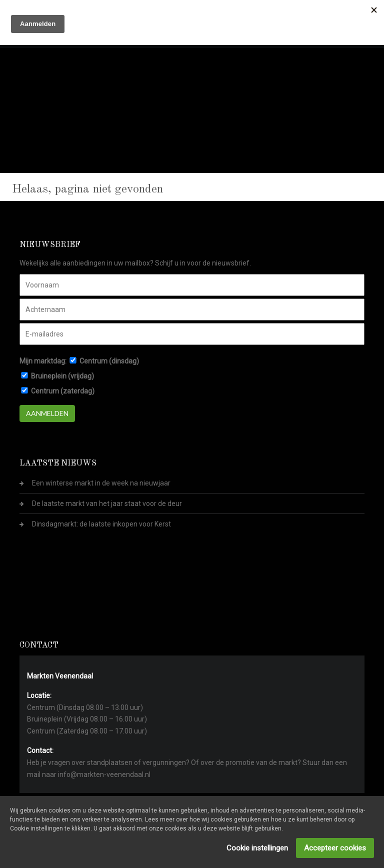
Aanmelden (47, 413)
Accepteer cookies (335, 848)
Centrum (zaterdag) (63, 391)
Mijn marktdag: (43, 361)
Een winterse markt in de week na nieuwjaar (101, 483)
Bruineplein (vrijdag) (62, 376)
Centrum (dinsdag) (109, 361)
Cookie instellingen (257, 848)
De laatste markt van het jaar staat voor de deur (107, 503)
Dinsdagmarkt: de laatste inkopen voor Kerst (101, 524)
